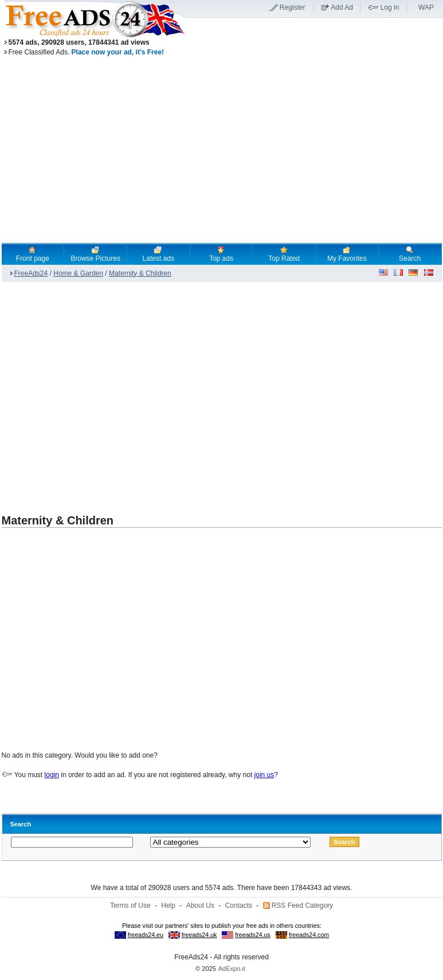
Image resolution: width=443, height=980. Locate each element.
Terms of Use (130, 905)
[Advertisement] (109, 392)
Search (410, 254)
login (52, 775)
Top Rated (284, 254)
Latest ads (158, 254)
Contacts (239, 905)
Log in (390, 7)
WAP (426, 7)
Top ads (221, 254)
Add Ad (342, 7)
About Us (200, 905)
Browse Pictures (95, 254)
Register (293, 7)
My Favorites (347, 254)
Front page (33, 254)
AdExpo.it (232, 969)
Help (168, 905)
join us (264, 775)
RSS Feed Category (302, 905)
